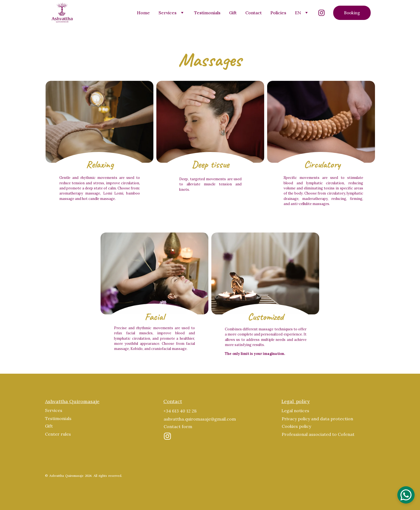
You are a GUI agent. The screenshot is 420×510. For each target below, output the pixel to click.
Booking (352, 13)
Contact (254, 13)
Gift (233, 13)
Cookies (290, 427)
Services (168, 13)
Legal (287, 412)
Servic (51, 411)
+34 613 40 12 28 (180, 412)
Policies (278, 13)
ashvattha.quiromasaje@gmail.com (200, 420)
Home (143, 13)
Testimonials (207, 13)
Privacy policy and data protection (317, 420)
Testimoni (55, 419)
